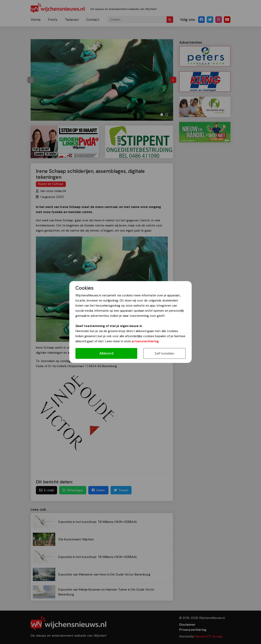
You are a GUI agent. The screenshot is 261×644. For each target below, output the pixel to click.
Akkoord (106, 353)
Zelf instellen (164, 353)
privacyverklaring (145, 341)
